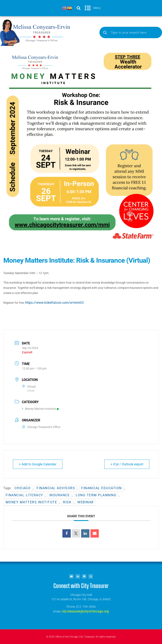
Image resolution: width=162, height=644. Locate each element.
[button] (79, 8)
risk (67, 502)
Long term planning (96, 495)
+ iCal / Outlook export (127, 464)
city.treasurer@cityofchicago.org (85, 611)
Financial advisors (56, 488)
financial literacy (24, 495)
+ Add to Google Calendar (38, 464)
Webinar (86, 502)
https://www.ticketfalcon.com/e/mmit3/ (55, 303)
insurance (60, 495)
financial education (101, 488)
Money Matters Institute (40, 409)
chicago (23, 488)
